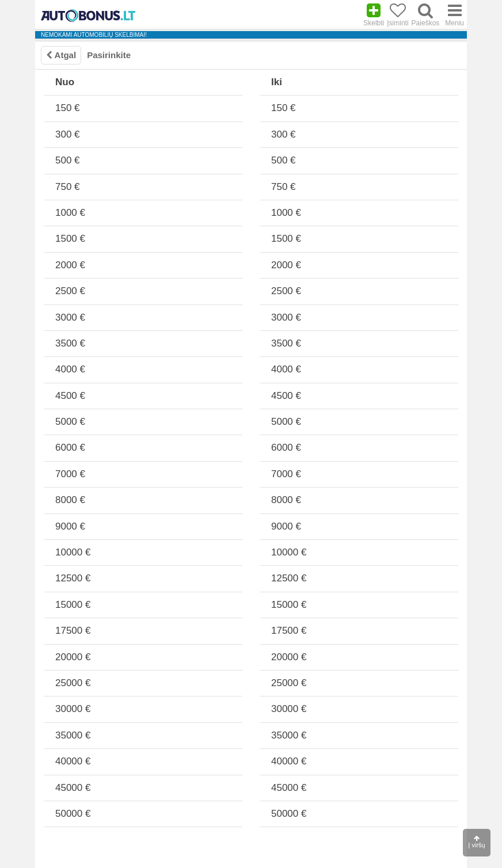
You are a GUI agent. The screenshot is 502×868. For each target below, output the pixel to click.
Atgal (61, 55)
